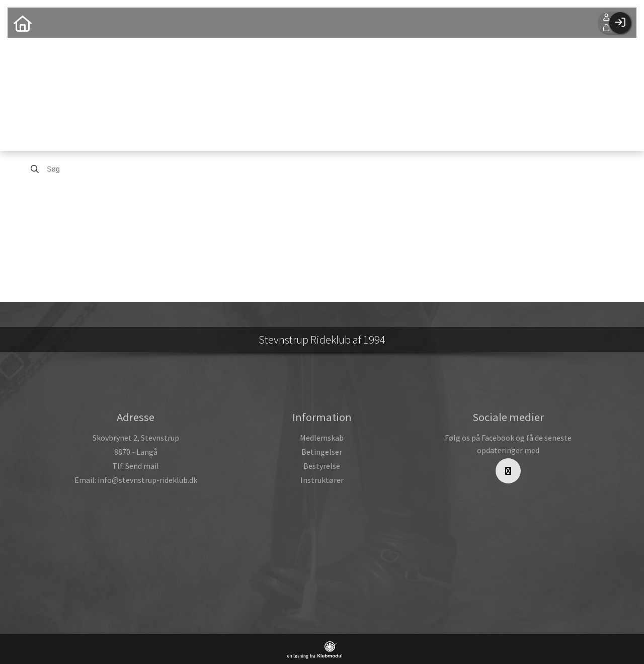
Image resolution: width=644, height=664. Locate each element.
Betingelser (322, 452)
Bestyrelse (322, 466)
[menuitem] (23, 23)
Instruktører (322, 480)
